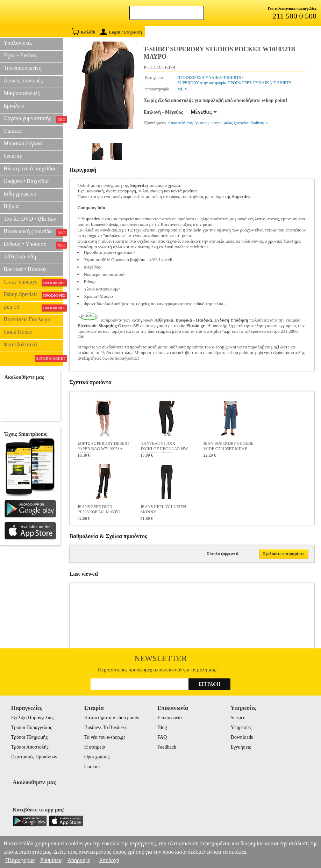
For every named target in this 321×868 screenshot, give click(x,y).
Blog (162, 727)
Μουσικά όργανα (23, 143)
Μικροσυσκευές (22, 93)
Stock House (18, 332)
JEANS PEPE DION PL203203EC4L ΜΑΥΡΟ (99, 509)
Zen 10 (33, 308)
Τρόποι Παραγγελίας (32, 727)
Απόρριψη (79, 860)
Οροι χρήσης (97, 757)
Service (238, 718)
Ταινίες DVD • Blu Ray (30, 219)
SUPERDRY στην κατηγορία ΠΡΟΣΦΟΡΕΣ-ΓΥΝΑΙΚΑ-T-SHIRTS (234, 83)
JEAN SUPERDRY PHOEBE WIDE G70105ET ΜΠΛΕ (228, 446)
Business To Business (105, 727)
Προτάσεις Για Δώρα (27, 319)
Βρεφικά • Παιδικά (25, 269)
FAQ (162, 737)
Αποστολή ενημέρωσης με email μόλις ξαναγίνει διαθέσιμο (218, 123)
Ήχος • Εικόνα (20, 55)
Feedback (167, 747)
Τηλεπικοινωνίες (22, 68)
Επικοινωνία (170, 718)
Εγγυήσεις (241, 747)
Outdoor (13, 131)
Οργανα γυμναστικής (33, 119)
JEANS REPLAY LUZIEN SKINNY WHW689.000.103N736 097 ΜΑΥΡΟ (165, 510)
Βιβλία (11, 206)
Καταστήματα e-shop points (112, 718)
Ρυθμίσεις (51, 860)
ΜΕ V (183, 89)
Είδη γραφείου (20, 194)
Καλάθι (83, 32)
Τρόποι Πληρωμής (30, 737)
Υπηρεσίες (241, 727)
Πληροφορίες (20, 860)
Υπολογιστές (18, 43)
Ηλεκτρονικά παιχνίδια (29, 168)
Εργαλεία (14, 106)
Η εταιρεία (95, 747)
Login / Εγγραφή (121, 32)
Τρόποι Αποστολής (30, 747)
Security (13, 156)
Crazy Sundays (33, 282)
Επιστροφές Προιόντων (34, 757)
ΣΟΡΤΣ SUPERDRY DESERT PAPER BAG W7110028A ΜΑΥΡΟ (103, 447)
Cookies (92, 767)
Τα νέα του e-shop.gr (105, 737)
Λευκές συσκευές (23, 80)
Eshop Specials (33, 295)
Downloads (242, 737)
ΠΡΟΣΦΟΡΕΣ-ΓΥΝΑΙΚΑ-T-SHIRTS (209, 78)
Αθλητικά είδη (20, 256)
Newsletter (161, 658)
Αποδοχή (109, 860)
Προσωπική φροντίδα (33, 232)
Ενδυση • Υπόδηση (33, 245)
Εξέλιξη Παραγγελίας (32, 718)
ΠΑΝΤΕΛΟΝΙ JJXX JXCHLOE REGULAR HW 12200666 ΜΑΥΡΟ (164, 447)
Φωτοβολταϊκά (20, 344)
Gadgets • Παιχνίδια (26, 181)
